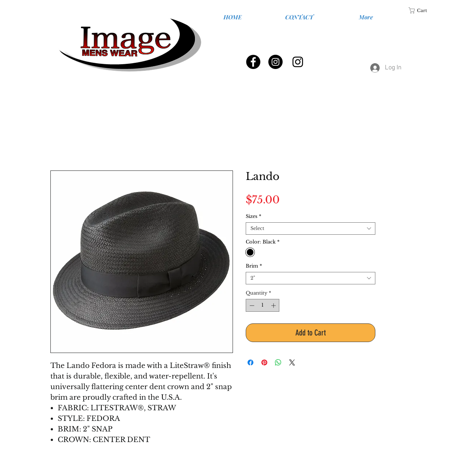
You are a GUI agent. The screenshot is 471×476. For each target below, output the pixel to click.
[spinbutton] (263, 306)
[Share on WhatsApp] (278, 362)
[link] (422, 10)
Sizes (254, 216)
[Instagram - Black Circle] (275, 62)
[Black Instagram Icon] (298, 62)
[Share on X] (292, 362)
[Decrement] (251, 306)
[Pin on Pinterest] (264, 362)
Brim (254, 266)
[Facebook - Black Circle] (253, 62)
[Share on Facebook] (250, 362)
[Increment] (274, 306)
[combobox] (311, 229)
